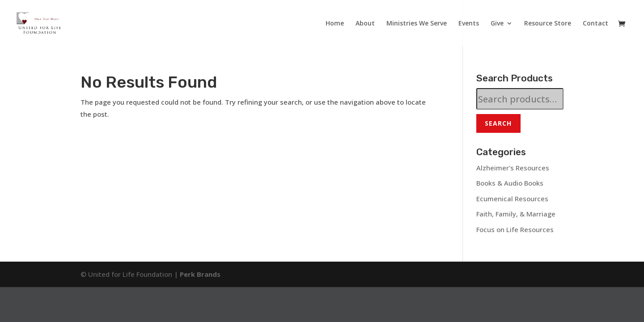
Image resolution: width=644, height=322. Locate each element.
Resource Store (548, 24)
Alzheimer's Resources (513, 168)
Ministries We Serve (417, 24)
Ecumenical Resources (512, 199)
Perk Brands (200, 274)
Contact (595, 24)
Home (335, 24)
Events (469, 24)
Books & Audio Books (510, 183)
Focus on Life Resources (515, 229)
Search (498, 123)
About (365, 24)
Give (497, 24)
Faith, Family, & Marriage (516, 214)
